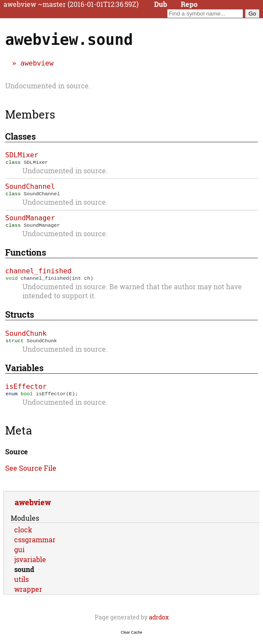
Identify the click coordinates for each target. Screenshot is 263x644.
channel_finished (38, 274)
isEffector (26, 391)
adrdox (159, 622)
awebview (37, 63)
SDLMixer (22, 155)
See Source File (31, 473)
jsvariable (30, 564)
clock (23, 535)
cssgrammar (35, 545)
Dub (161, 4)
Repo (189, 4)
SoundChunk (26, 337)
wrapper (28, 594)
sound (24, 574)
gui (19, 555)
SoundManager (30, 220)
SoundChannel (30, 187)
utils (22, 584)
